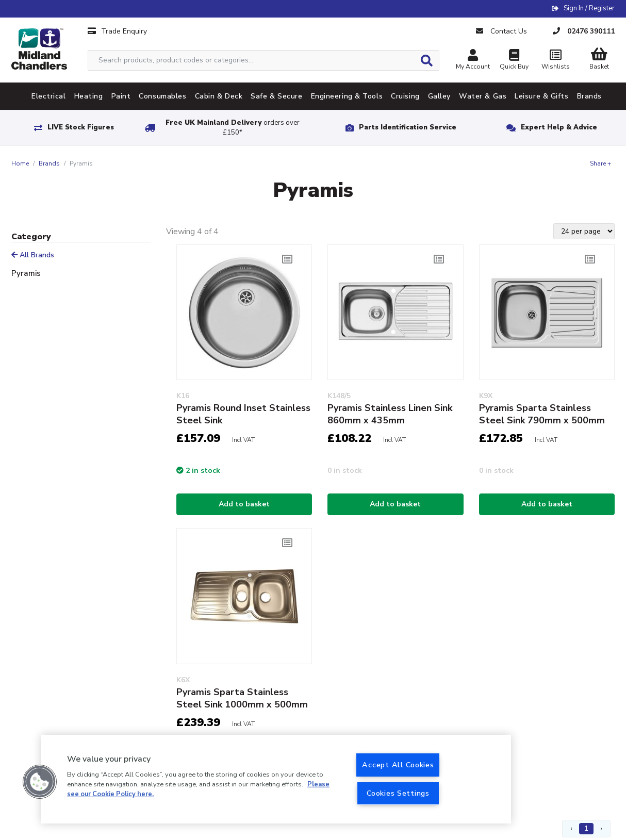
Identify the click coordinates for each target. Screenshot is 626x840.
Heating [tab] (89, 96)
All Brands (33, 255)
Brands (49, 163)
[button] (40, 782)
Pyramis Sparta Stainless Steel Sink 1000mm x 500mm (242, 698)
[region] (276, 779)
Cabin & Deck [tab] (219, 96)
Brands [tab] (589, 96)
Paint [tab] (121, 96)
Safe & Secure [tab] (276, 96)
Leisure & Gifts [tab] (541, 96)
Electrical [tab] (49, 96)
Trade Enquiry (117, 31)
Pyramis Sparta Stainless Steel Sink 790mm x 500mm (542, 414)
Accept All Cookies (398, 765)
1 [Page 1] (586, 828)
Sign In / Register (589, 8)
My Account (473, 61)
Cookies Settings (398, 793)
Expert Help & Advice (559, 127)
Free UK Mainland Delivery (233, 128)
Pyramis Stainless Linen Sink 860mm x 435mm (390, 414)
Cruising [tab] (405, 96)
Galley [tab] (439, 96)
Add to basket (244, 504)
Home (20, 163)
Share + (600, 163)
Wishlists (555, 61)
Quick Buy (514, 61)
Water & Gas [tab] (483, 96)
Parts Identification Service (408, 127)
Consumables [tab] (162, 96)
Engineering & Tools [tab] (347, 96)
